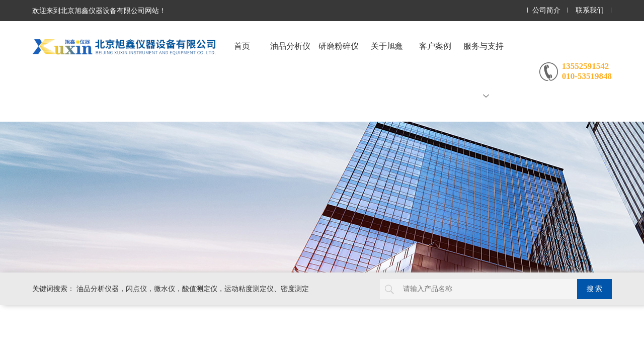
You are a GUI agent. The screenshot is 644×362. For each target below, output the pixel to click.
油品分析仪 (290, 46)
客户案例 (435, 46)
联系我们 (590, 10)
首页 (242, 46)
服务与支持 (484, 70)
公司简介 (546, 10)
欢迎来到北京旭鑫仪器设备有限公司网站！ (99, 11)
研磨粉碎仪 (339, 46)
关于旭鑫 (387, 46)
